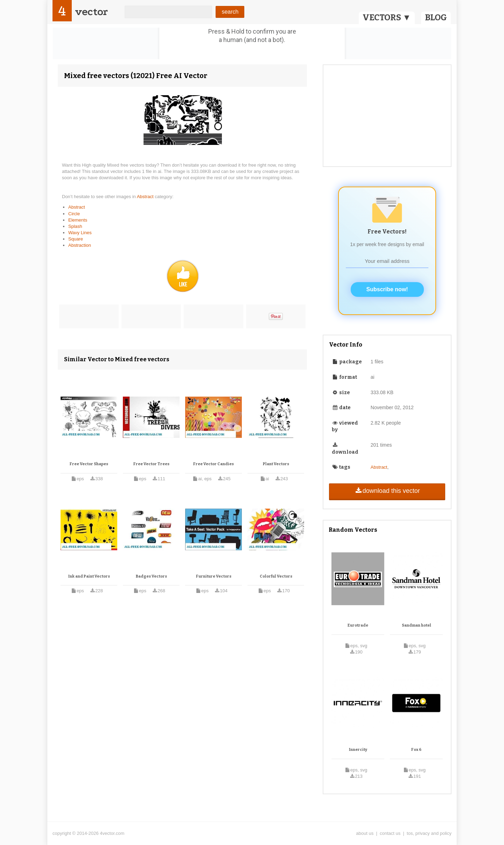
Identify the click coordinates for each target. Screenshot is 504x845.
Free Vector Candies (213, 464)
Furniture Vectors (214, 576)
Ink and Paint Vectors (89, 576)
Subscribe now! (387, 289)
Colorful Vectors (276, 576)
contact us (390, 833)
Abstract (146, 197)
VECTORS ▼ (387, 18)
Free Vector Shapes (89, 464)
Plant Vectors (276, 464)
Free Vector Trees (151, 464)
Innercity (358, 750)
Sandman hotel (416, 625)
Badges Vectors (151, 576)
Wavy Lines (80, 233)
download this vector (387, 491)
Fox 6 (416, 750)
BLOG (436, 18)
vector (91, 12)
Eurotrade (358, 625)
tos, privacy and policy (429, 833)
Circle (74, 214)
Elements (78, 220)
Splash (75, 226)
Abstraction (80, 245)
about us (365, 833)
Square (76, 239)
